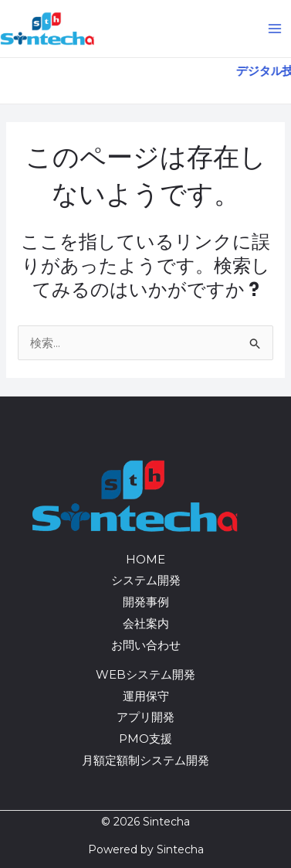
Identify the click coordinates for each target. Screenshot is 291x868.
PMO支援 (145, 739)
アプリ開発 (145, 717)
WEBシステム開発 (145, 674)
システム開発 (146, 580)
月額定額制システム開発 (145, 760)
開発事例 (146, 602)
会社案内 (146, 623)
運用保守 (146, 696)
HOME (145, 559)
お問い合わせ (146, 645)
